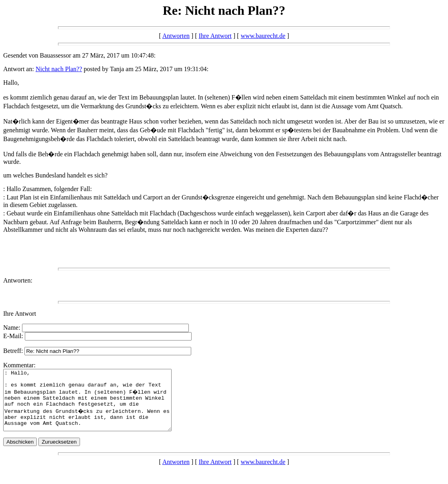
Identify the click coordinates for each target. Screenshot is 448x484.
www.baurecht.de (263, 36)
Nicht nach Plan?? (59, 69)
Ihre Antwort (215, 36)
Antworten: (18, 280)
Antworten (176, 36)
